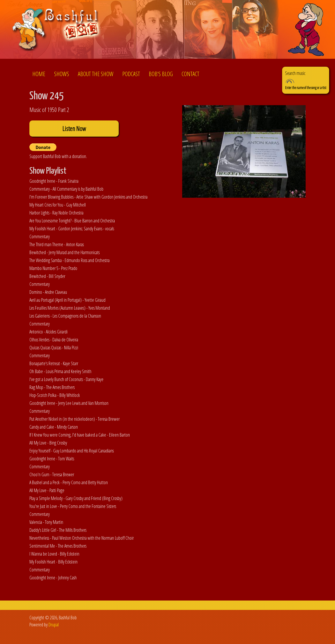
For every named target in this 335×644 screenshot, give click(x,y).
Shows (62, 74)
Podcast (131, 74)
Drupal (54, 625)
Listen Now (74, 129)
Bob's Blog (161, 74)
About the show (96, 74)
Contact (190, 74)
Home (39, 74)
